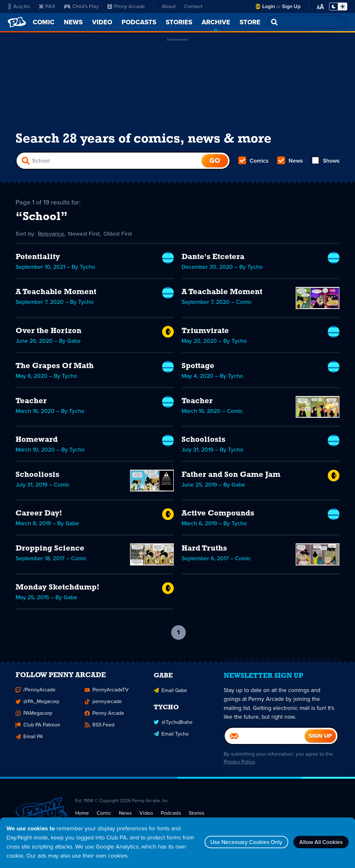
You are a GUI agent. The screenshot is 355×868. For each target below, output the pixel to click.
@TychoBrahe (173, 729)
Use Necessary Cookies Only (241, 842)
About (169, 6)
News (290, 162)
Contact (193, 6)
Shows (325, 162)
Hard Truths (204, 551)
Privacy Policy (238, 769)
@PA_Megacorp (37, 708)
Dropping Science (50, 551)
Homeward (37, 442)
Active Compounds (218, 516)
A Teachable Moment (56, 295)
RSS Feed (100, 732)
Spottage (198, 368)
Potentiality (38, 260)
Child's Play (81, 6)
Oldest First (119, 236)
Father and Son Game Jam (231, 477)
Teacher (31, 403)
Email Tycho (171, 740)
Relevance (51, 236)
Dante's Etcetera (213, 260)
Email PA (29, 744)
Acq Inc (19, 6)
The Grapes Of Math (55, 368)
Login (269, 6)
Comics (254, 162)
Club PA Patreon (38, 732)
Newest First (84, 236)
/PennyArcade (35, 697)
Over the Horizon (48, 333)
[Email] (265, 743)
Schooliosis (203, 442)
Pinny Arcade (126, 6)
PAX (47, 6)
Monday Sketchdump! (58, 590)
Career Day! (39, 516)
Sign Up (291, 6)
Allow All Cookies (319, 842)
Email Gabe (170, 697)
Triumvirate (205, 333)
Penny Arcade (104, 720)
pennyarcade (103, 708)
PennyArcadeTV (107, 697)
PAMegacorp (34, 720)
